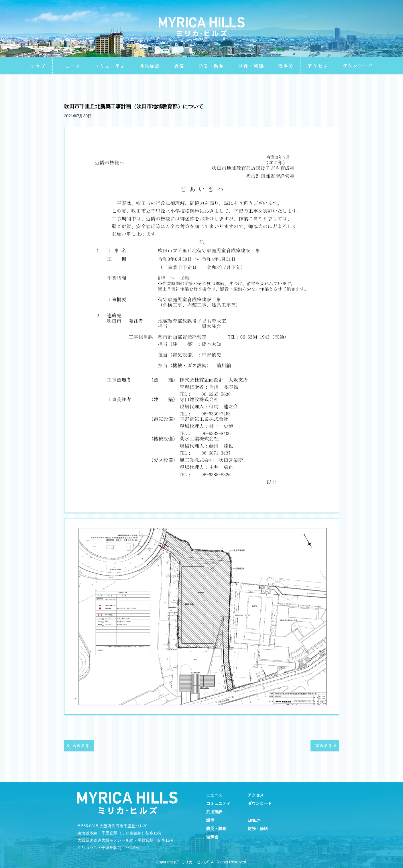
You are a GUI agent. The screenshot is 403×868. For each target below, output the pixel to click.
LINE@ (254, 820)
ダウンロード (357, 66)
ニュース (70, 66)
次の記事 (323, 749)
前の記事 (81, 749)
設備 (179, 66)
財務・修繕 (251, 66)
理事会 (286, 66)
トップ (38, 66)
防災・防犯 (211, 66)
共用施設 (150, 66)
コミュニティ (110, 66)
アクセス (318, 66)
